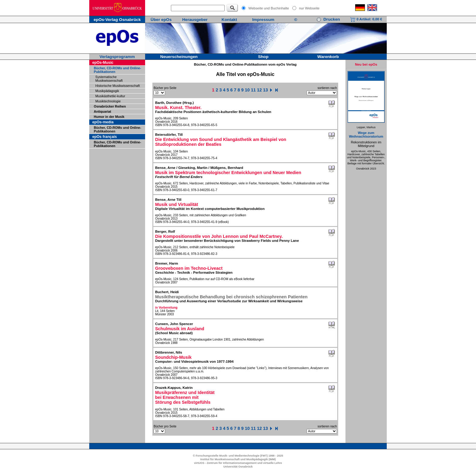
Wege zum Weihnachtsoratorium (366, 135)
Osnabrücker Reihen (110, 106)
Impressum (263, 20)
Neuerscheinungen (179, 57)
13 (266, 90)
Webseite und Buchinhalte (269, 8)
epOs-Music (103, 63)
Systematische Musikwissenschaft (109, 79)
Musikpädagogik (107, 91)
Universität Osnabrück (238, 467)
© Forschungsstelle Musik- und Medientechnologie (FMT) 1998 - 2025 (238, 456)
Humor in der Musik (109, 117)
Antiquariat (102, 111)
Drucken (328, 19)
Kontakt (229, 20)
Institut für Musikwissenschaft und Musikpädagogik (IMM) (238, 459)
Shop (263, 57)
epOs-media (103, 122)
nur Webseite (309, 8)
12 (260, 90)
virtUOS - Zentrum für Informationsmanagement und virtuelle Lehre (238, 463)
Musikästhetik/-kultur (110, 96)
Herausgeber (195, 20)
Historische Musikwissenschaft (117, 86)
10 (247, 90)
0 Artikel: (366, 19)
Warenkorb (328, 57)
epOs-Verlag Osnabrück (117, 20)
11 (253, 90)
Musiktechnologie (108, 101)
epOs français (105, 137)
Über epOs (161, 20)
